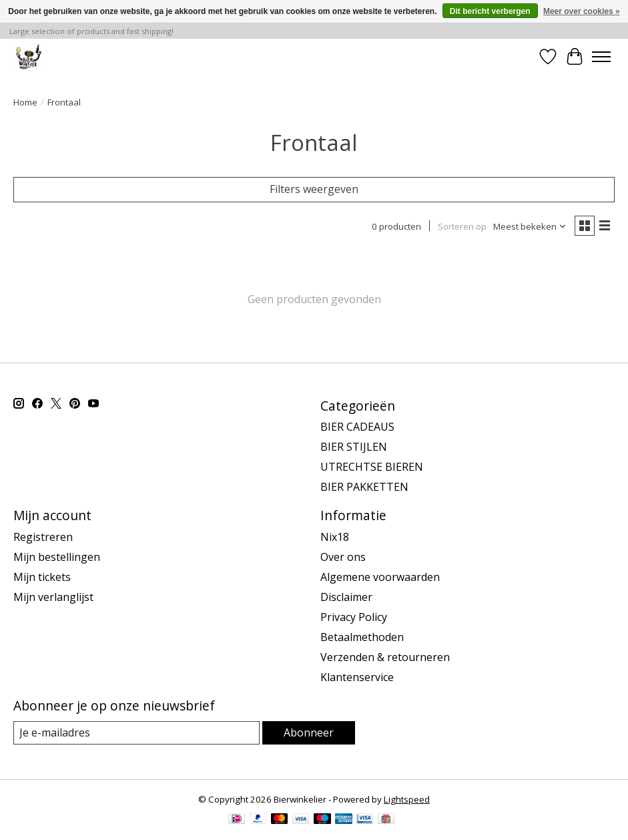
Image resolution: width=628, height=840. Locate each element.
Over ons (343, 557)
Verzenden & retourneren (385, 657)
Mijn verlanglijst (53, 597)
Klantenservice (357, 677)
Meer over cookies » (582, 11)
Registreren (43, 537)
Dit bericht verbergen (490, 11)
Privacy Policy (354, 617)
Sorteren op (462, 226)
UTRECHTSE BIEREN (372, 467)
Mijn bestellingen (57, 557)
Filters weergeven (314, 189)
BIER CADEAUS (357, 427)
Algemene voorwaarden (380, 577)
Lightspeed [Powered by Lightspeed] (407, 799)
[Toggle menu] (601, 57)
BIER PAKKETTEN (364, 487)
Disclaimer (346, 597)
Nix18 (335, 537)
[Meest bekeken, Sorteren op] (530, 226)
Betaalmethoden (362, 637)
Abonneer (309, 732)
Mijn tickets (42, 577)
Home (25, 102)
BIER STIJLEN (354, 447)
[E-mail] (136, 733)
